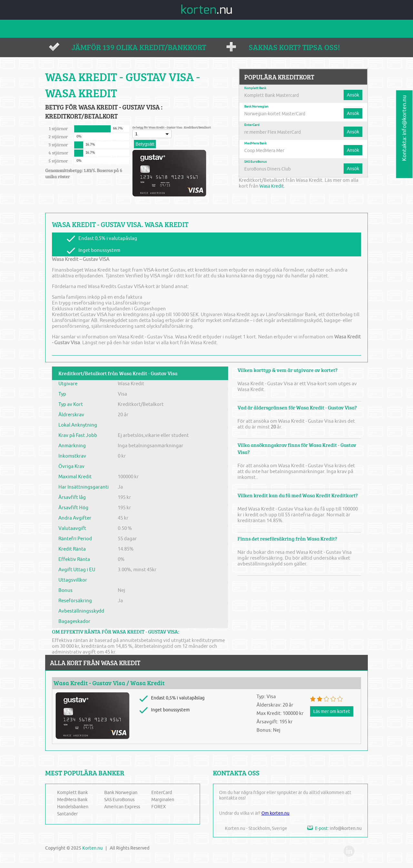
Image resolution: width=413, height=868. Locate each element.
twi (335, 853)
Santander (67, 814)
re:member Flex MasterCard (275, 132)
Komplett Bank (255, 88)
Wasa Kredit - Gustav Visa (89, 683)
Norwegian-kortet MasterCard (277, 114)
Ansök (352, 95)
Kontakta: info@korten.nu (404, 128)
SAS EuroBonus (255, 162)
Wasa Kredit (273, 186)
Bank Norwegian (256, 107)
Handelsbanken (73, 807)
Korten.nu (92, 848)
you (362, 853)
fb (322, 853)
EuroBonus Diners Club (270, 169)
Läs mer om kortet (333, 711)
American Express (122, 807)
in (348, 853)
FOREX (159, 807)
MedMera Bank (255, 143)
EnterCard (252, 125)
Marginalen (163, 800)
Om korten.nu (275, 813)
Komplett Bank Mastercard (274, 95)
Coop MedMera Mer (266, 150)
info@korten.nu (346, 828)
